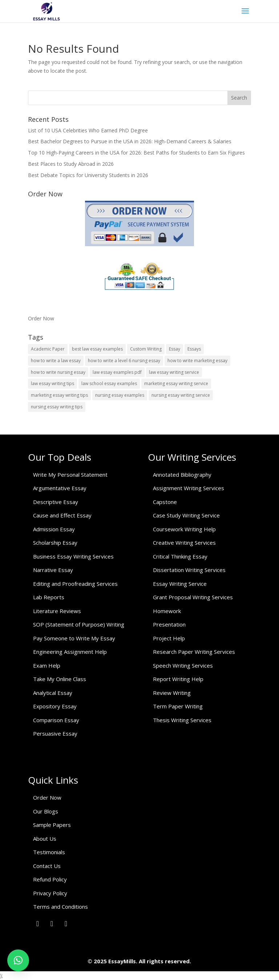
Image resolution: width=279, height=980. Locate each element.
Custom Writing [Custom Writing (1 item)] (146, 349)
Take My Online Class (60, 679)
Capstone (165, 502)
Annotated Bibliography (182, 475)
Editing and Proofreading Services (75, 584)
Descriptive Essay (56, 502)
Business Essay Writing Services (73, 556)
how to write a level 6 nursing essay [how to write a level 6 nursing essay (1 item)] (124, 361)
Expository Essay (55, 706)
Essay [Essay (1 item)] (175, 349)
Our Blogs (46, 811)
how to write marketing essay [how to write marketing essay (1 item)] (197, 361)
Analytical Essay (53, 693)
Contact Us (47, 866)
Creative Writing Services (184, 543)
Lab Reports (49, 597)
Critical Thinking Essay (180, 556)
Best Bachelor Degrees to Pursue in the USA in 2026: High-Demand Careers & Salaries (130, 141)
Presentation (169, 624)
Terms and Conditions (60, 907)
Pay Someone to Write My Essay (74, 638)
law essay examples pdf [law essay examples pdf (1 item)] (117, 372)
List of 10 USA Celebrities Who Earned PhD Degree (88, 130)
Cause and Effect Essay (62, 515)
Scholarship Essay (55, 543)
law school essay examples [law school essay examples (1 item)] (109, 383)
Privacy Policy (50, 893)
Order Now (41, 318)
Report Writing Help (178, 679)
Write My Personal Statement (70, 475)
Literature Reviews (57, 611)
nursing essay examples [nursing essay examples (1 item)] (120, 395)
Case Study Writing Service (186, 515)
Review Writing (172, 693)
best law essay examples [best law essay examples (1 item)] (97, 349)
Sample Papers (52, 825)
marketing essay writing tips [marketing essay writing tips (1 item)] (59, 395)
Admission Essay (54, 529)
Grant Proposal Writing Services (193, 597)
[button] (18, 960)
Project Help (169, 638)
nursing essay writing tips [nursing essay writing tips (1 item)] (57, 407)
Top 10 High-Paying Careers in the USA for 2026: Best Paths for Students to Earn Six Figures (136, 153)
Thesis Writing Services (182, 720)
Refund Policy (50, 879)
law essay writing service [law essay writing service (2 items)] (174, 372)
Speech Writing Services (183, 665)
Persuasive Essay (55, 733)
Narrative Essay (53, 570)
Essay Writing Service (180, 584)
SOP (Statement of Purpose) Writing (79, 624)
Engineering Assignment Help (70, 652)
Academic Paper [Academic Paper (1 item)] (48, 349)
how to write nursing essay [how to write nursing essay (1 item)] (58, 372)
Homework (167, 611)
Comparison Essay (56, 720)
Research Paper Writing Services (194, 652)
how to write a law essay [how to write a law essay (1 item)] (56, 361)
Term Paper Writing (178, 706)
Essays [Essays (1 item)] (194, 349)
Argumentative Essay (60, 488)
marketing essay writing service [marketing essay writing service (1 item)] (176, 383)
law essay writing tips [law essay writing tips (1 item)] (52, 383)
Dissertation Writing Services (189, 570)
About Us (45, 839)
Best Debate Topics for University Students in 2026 (88, 175)
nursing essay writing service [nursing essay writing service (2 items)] (181, 395)
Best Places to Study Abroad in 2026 (71, 164)
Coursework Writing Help (184, 529)
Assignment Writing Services (189, 488)
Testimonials (49, 852)
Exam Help (47, 665)
